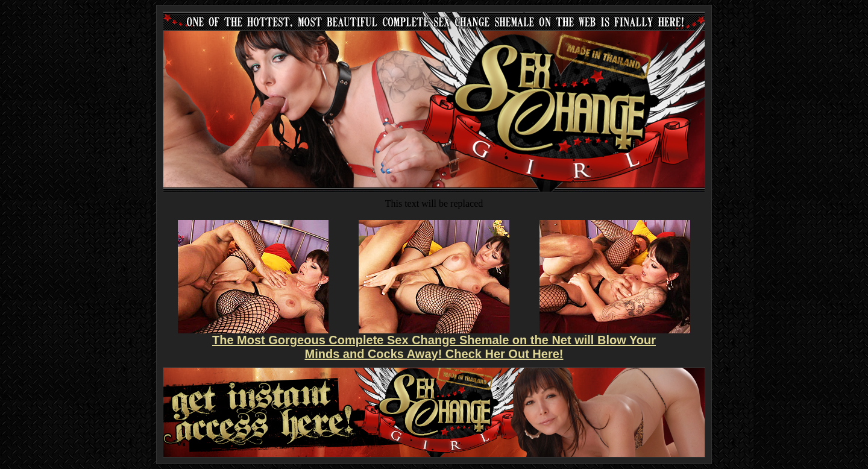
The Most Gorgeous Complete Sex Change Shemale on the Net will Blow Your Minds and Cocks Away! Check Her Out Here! (434, 347)
